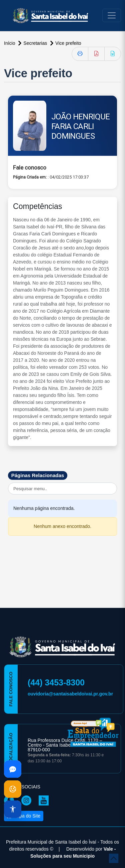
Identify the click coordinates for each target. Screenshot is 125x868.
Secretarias (36, 43)
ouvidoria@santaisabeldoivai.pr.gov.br (70, 694)
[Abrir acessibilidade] (13, 809)
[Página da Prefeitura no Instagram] (28, 800)
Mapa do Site (24, 816)
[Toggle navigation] (112, 15)
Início (10, 43)
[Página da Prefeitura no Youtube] (45, 800)
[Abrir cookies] (13, 789)
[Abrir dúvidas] (13, 769)
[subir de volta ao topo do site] (114, 858)
